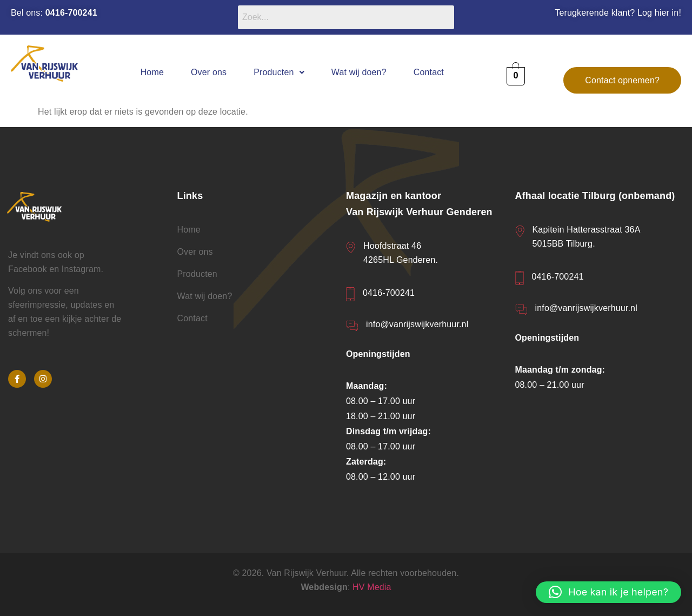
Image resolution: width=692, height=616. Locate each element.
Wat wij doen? (359, 72)
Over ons (209, 72)
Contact (429, 72)
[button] (279, 72)
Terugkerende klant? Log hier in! (618, 13)
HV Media (372, 587)
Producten (279, 72)
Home (152, 72)
